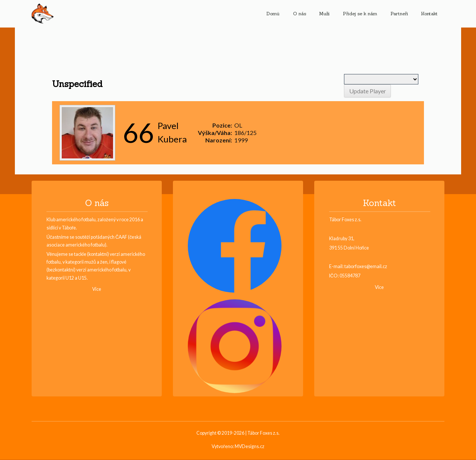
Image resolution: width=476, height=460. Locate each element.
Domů (273, 14)
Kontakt (429, 14)
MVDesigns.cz (250, 447)
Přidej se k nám (360, 14)
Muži (324, 14)
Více (97, 289)
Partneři (399, 14)
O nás (300, 14)
